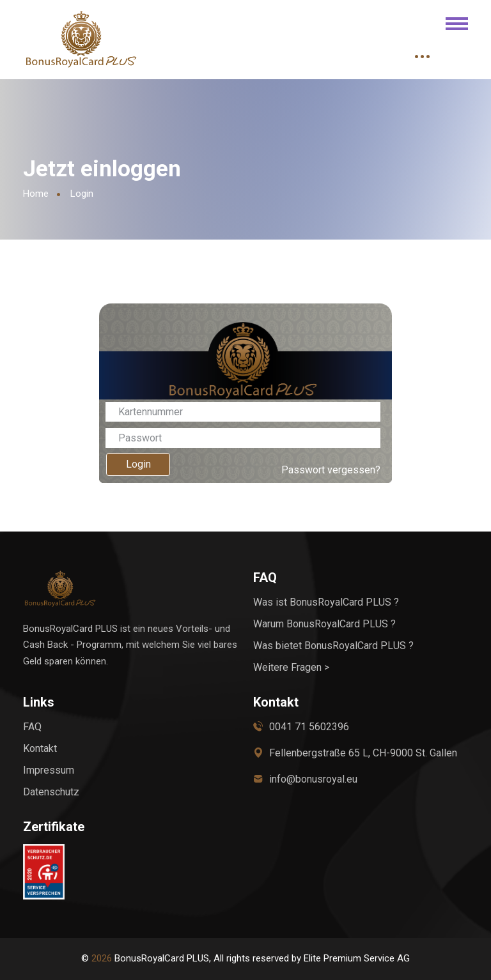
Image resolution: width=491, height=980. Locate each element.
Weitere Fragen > (291, 667)
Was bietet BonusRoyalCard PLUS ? (333, 646)
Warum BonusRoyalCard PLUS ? (324, 624)
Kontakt (40, 748)
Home (36, 194)
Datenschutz (51, 792)
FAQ (32, 727)
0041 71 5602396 (309, 727)
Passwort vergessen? (331, 470)
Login (138, 464)
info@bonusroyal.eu (313, 779)
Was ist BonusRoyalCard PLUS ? (326, 602)
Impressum (49, 770)
